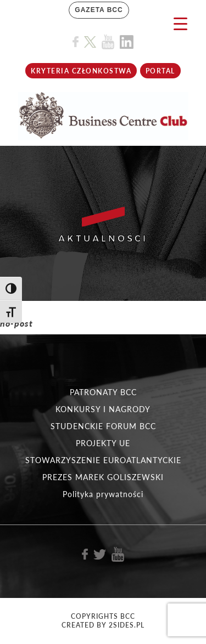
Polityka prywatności (103, 494)
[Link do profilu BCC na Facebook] (76, 42)
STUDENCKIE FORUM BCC (103, 426)
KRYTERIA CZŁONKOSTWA (81, 71)
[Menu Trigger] (180, 23)
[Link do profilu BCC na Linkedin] (127, 42)
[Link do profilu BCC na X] (90, 42)
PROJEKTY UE (103, 443)
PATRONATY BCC (103, 392)
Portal (160, 71)
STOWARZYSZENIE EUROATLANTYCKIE (103, 460)
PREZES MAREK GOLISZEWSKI (103, 477)
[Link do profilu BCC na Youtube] (108, 42)
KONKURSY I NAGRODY (103, 409)
